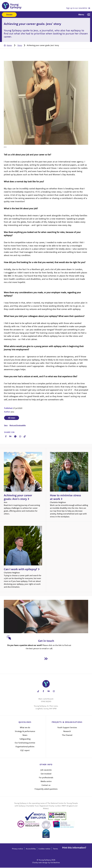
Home (9, 45)
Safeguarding (25, 739)
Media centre (46, 782)
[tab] (10, 45)
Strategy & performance (25, 732)
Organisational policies (25, 747)
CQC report (25, 751)
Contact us (46, 785)
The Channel (67, 736)
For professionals (46, 778)
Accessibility (31, 849)
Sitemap (77, 849)
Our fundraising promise (25, 743)
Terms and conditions (62, 849)
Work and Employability (17, 426)
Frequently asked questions (46, 789)
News (25, 736)
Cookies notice (44, 849)
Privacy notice (17, 849)
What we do (25, 728)
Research (67, 732)
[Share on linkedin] (49, 692)
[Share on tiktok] (38, 692)
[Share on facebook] (43, 692)
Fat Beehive (55, 863)
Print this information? (74, 846)
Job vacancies (46, 770)
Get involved (46, 774)
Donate (9, 15)
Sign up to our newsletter (77, 8)
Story (19, 45)
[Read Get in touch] (46, 659)
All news (11, 418)
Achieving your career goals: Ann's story (18, 497)
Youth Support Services (67, 728)
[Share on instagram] (54, 692)
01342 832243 (46, 702)
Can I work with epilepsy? (20, 569)
